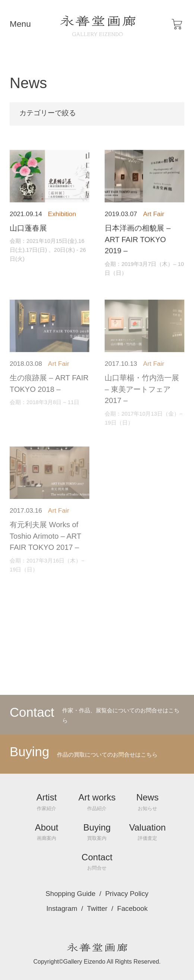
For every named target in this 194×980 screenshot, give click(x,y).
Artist (47, 802)
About (47, 832)
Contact (97, 862)
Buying (97, 832)
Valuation (147, 832)
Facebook (133, 909)
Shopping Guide (70, 894)
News (147, 802)
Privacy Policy (127, 894)
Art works (97, 802)
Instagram (62, 909)
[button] (177, 24)
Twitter (97, 909)
